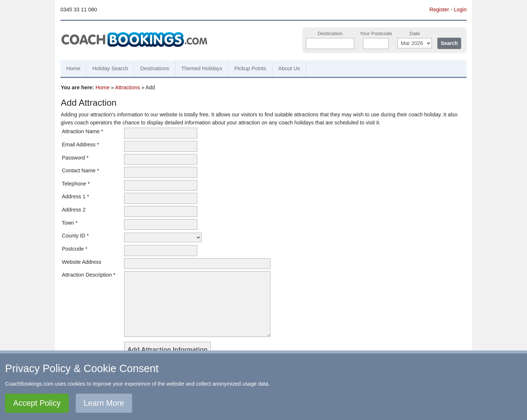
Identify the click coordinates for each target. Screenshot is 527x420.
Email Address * (81, 145)
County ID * (75, 236)
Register (439, 10)
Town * (70, 223)
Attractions (128, 87)
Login (460, 10)
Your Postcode (376, 33)
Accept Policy (37, 403)
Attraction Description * (89, 275)
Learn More (104, 403)
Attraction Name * (83, 131)
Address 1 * (75, 196)
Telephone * (76, 184)
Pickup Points (250, 68)
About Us (289, 68)
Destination (330, 33)
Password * (75, 158)
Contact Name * (81, 170)
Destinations (155, 68)
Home (73, 68)
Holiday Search (110, 68)
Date (415, 33)
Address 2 (74, 210)
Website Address (82, 262)
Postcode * (75, 249)
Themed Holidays (202, 68)
